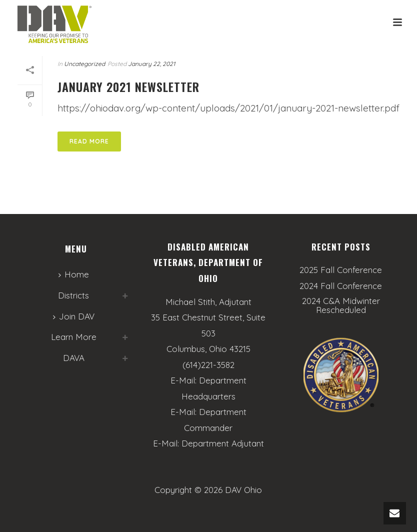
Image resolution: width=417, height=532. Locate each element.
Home (74, 274)
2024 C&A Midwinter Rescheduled (341, 305)
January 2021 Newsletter (128, 86)
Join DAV (74, 316)
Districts (73, 295)
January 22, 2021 (151, 64)
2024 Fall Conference (341, 286)
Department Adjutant (223, 443)
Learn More (74, 337)
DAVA (74, 358)
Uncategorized (84, 64)
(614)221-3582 (208, 365)
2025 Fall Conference (341, 270)
